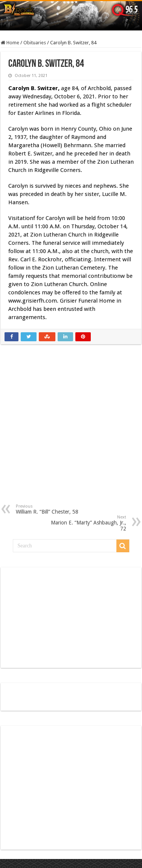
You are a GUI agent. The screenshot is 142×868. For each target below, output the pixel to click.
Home (10, 43)
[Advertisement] (71, 430)
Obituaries (35, 43)
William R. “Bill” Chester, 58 (54, 509)
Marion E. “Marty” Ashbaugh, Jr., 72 (88, 523)
